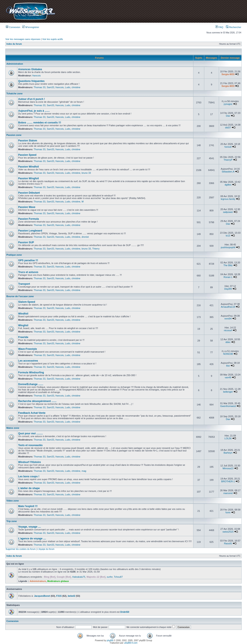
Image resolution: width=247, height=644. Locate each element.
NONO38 (228, 354)
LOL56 (228, 438)
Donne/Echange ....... (31, 384)
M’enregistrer (31, 27)
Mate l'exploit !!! (28, 506)
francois (37, 76)
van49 (228, 377)
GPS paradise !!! (28, 260)
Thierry (96, 249)
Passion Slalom (28, 141)
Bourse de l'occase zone (20, 296)
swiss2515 (228, 532)
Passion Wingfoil (29, 178)
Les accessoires (28, 361)
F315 (59, 596)
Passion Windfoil (29, 167)
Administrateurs (38, 581)
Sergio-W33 (228, 74)
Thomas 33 (40, 87)
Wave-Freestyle (28, 349)
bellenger (228, 392)
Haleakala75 (79, 577)
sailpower (228, 212)
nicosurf (228, 330)
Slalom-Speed (27, 302)
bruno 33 (86, 173)
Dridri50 (125, 612)
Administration (15, 64)
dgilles (228, 185)
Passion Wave (27, 207)
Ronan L (228, 277)
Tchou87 (118, 577)
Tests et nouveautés (30, 445)
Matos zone (13, 428)
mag (84, 471)
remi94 (228, 319)
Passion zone (14, 135)
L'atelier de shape (29, 488)
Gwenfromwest (228, 406)
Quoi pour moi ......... (30, 433)
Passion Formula (29, 219)
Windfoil (23, 314)
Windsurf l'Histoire (29, 462)
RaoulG (228, 543)
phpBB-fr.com (131, 643)
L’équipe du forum (46, 549)
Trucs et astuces (28, 272)
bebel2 (71, 596)
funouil (228, 147)
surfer (110, 577)
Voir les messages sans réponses (23, 39)
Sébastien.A (228, 172)
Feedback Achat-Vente (32, 413)
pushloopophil (228, 247)
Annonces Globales (30, 69)
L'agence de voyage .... (32, 539)
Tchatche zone (15, 93)
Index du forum (14, 44)
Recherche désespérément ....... (37, 401)
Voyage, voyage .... (30, 527)
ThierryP (228, 160)
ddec (228, 342)
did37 (228, 128)
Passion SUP (26, 242)
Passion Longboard (30, 231)
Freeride (23, 337)
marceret (228, 493)
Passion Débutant (29, 193)
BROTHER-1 (228, 481)
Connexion (13, 27)
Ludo (68, 87)
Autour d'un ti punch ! (32, 99)
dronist (85, 237)
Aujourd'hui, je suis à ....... (34, 111)
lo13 (228, 236)
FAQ (219, 27)
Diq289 (228, 289)
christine (76, 87)
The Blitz (228, 265)
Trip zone (12, 521)
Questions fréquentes (31, 81)
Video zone (13, 501)
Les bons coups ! (29, 476)
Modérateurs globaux (58, 581)
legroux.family (228, 199)
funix (228, 512)
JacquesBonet (42, 596)
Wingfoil (23, 325)
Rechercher (234, 27)
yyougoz (228, 104)
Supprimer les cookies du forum (21, 549)
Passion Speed (27, 155)
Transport (24, 284)
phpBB (110, 640)
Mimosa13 (228, 468)
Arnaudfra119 (228, 307)
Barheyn (228, 453)
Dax (228, 116)
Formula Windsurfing (31, 372)
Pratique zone (14, 255)
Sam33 (51, 87)
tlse (228, 366)
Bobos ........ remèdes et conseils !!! (40, 123)
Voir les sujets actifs (53, 39)
